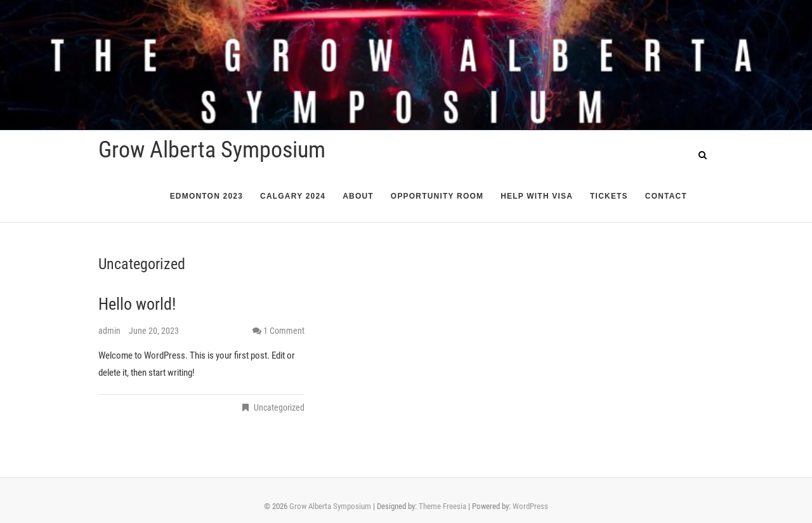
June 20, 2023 (154, 331)
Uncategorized (279, 407)
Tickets (609, 196)
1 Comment (284, 331)
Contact (666, 196)
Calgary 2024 (293, 196)
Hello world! (137, 304)
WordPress (530, 506)
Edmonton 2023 (206, 196)
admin (110, 331)
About (358, 196)
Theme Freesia (442, 506)
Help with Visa (537, 196)
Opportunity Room (437, 196)
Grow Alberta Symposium (212, 150)
